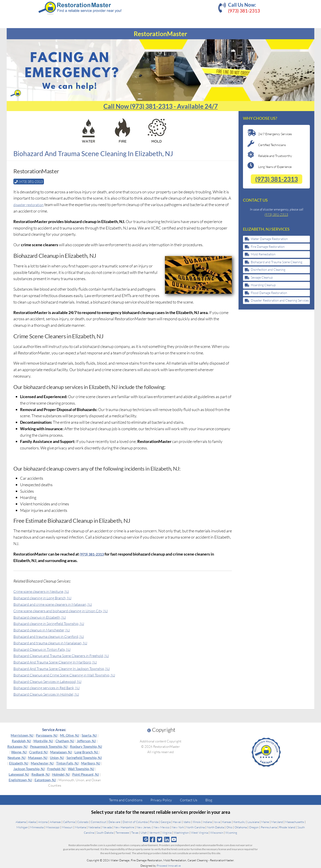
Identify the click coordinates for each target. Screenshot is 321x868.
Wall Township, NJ (81, 769)
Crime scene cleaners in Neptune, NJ (44, 591)
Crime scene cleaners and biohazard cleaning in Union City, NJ (66, 610)
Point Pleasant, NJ (86, 774)
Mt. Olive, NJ (70, 735)
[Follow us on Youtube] (174, 839)
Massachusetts (295, 822)
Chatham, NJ (65, 741)
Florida (154, 822)
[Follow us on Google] (146, 839)
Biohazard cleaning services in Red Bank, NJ (50, 687)
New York (178, 827)
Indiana (207, 822)
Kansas (227, 822)
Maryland (277, 822)
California (69, 822)
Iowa (217, 822)
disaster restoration (30, 204)
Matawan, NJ (38, 757)
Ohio (229, 827)
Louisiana (253, 822)
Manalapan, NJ (61, 752)
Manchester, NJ (42, 763)
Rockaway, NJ (17, 746)
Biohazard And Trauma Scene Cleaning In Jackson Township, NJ (67, 668)
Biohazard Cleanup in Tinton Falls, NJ (45, 649)
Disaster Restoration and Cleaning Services (280, 300)
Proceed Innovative (169, 865)
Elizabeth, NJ (19, 763)
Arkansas (55, 822)
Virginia (167, 832)
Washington (181, 832)
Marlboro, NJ (91, 763)
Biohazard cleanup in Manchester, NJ (45, 630)
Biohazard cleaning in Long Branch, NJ (46, 597)
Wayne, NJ (19, 752)
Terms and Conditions (126, 800)
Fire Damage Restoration (268, 247)
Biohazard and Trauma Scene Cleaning (277, 262)
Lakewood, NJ (19, 774)
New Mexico (162, 827)
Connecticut (98, 822)
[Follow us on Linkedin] (167, 839)
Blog (209, 800)
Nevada (107, 827)
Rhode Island (287, 827)
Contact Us (189, 800)
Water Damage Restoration (269, 239)
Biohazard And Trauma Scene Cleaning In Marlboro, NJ (60, 662)
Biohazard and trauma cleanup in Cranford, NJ (53, 636)
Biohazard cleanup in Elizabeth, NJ (43, 617)
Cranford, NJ (38, 752)
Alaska (32, 822)
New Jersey (144, 827)
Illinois (197, 822)
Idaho (187, 822)
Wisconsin (217, 832)
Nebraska (94, 827)
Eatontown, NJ (45, 780)
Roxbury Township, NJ (86, 746)
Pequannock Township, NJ (49, 746)
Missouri (67, 827)
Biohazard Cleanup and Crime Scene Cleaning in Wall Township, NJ (70, 675)
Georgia (166, 822)
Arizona (43, 822)
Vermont (154, 832)
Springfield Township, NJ (84, 757)
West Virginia (200, 832)
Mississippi (53, 827)
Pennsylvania (269, 827)
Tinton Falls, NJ (67, 763)
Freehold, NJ (56, 769)
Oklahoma (241, 827)
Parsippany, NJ (47, 735)
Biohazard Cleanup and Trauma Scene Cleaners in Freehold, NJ (67, 655)
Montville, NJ (43, 741)
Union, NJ (57, 757)
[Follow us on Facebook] (152, 839)
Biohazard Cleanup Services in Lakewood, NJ (51, 681)
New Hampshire (124, 827)
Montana (80, 827)
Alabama (21, 822)
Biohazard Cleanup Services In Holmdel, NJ (50, 694)
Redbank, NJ (41, 774)
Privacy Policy (161, 800)
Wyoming (231, 832)
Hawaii (177, 822)
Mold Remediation (263, 254)
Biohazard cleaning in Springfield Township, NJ (53, 623)
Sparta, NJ (89, 735)
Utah (144, 832)
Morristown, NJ (22, 735)
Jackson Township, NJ (29, 769)
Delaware (114, 822)
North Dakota (215, 827)
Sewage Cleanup (262, 277)
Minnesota (37, 827)
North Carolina (195, 827)
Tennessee (122, 832)
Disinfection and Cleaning (268, 270)
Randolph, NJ (21, 741)
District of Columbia (135, 822)
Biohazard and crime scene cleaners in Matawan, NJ (57, 604)
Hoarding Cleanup (263, 285)
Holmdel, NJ (61, 774)
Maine (265, 822)
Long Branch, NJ (87, 752)
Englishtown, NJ (20, 780)
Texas (135, 832)
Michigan (22, 827)
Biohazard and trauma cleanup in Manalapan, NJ (54, 643)
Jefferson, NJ (86, 741)
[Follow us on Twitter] (159, 839)
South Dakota (105, 832)
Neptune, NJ (17, 757)
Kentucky (239, 822)
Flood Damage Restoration (269, 293)
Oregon (254, 827)
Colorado (83, 822)
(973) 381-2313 (244, 11)
